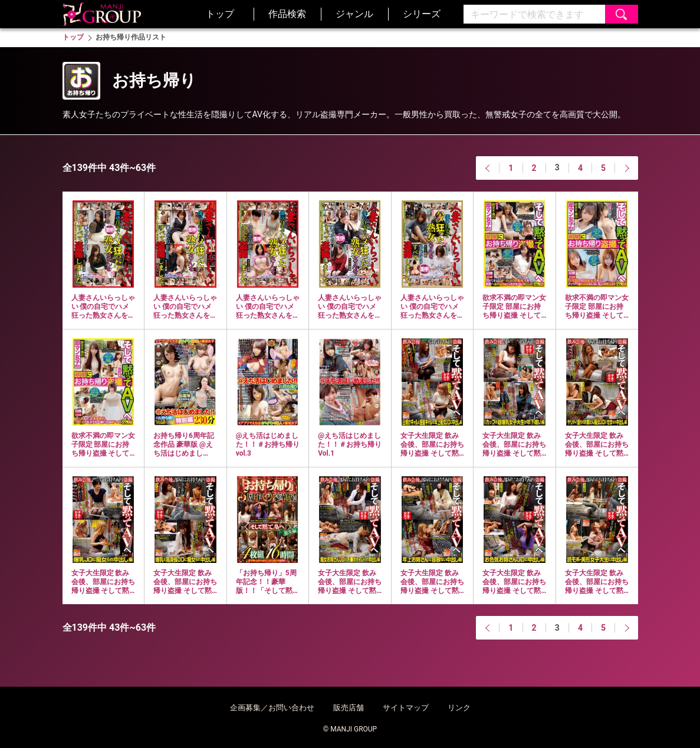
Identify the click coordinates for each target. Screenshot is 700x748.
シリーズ (422, 14)
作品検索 (287, 14)
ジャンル (354, 14)
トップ (220, 14)
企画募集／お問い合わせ (272, 708)
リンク (459, 708)
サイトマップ (406, 708)
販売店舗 (349, 708)
